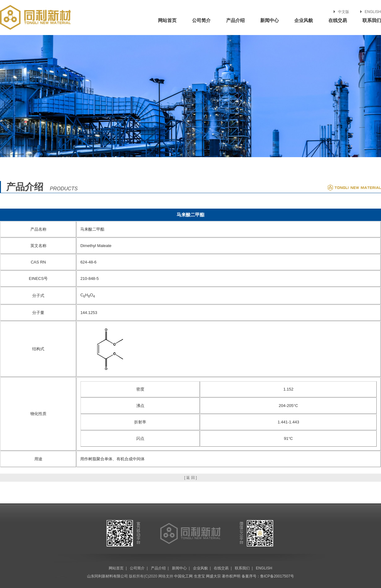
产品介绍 (235, 20)
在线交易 (338, 20)
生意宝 (199, 576)
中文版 (344, 12)
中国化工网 (183, 576)
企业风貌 (304, 20)
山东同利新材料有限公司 (107, 576)
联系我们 (372, 20)
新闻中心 (269, 20)
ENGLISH (373, 12)
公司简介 (201, 20)
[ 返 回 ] (191, 478)
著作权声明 (231, 576)
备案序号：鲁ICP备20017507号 (268, 576)
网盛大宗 (213, 576)
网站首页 (167, 20)
